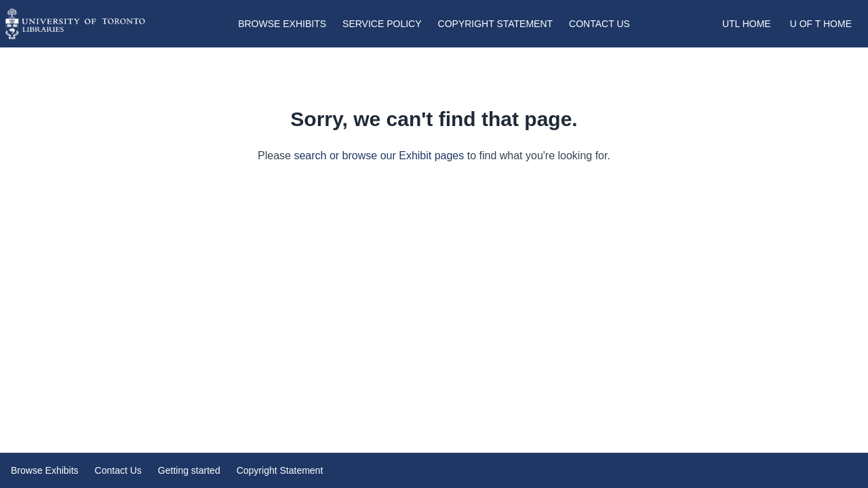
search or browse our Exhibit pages (379, 156)
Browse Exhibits (282, 24)
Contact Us (599, 24)
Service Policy (382, 24)
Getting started (189, 470)
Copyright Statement (496, 24)
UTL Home (747, 24)
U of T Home (821, 24)
